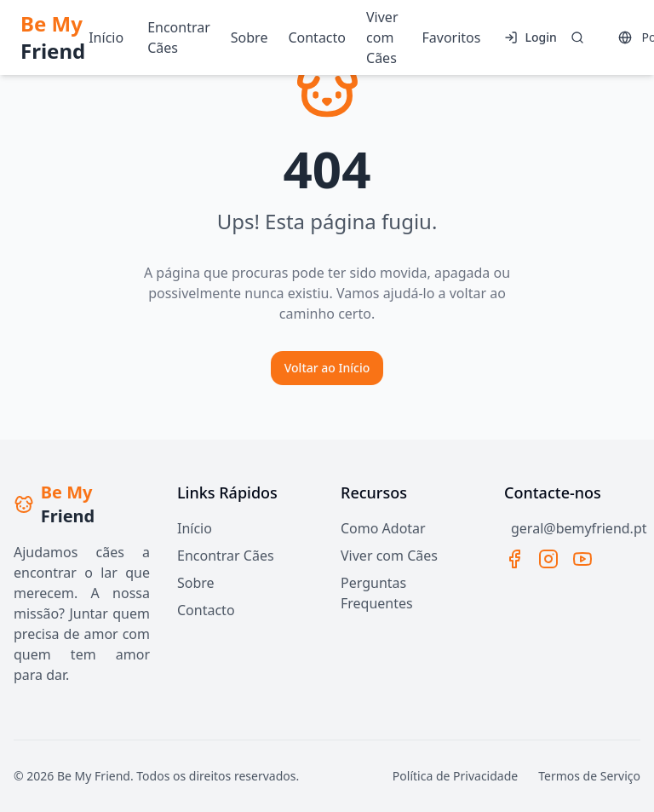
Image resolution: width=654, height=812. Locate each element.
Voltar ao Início (327, 368)
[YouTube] (582, 559)
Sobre (196, 583)
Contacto (206, 610)
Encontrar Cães (226, 556)
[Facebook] (514, 559)
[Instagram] (548, 559)
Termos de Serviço (589, 776)
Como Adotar (383, 528)
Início (195, 528)
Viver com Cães (389, 556)
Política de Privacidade (455, 776)
